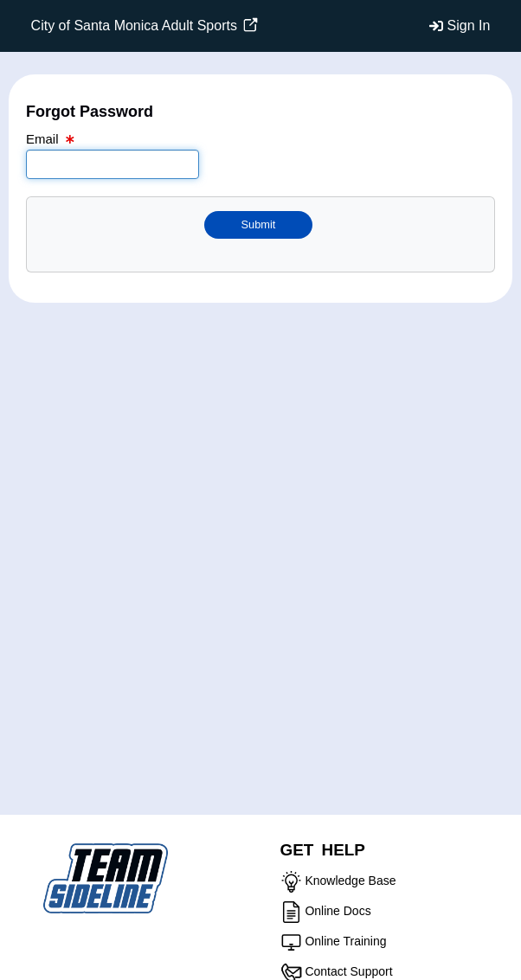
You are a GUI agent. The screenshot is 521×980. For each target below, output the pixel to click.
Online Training (345, 941)
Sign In (469, 26)
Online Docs (338, 911)
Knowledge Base (350, 881)
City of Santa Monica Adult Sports (145, 26)
